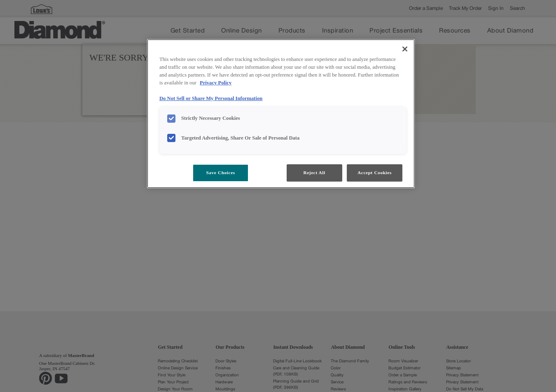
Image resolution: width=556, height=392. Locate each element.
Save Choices (220, 173)
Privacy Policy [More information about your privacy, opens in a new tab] (216, 83)
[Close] (405, 49)
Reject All (314, 173)
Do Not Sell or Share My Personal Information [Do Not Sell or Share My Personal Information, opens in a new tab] (211, 98)
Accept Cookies (375, 173)
